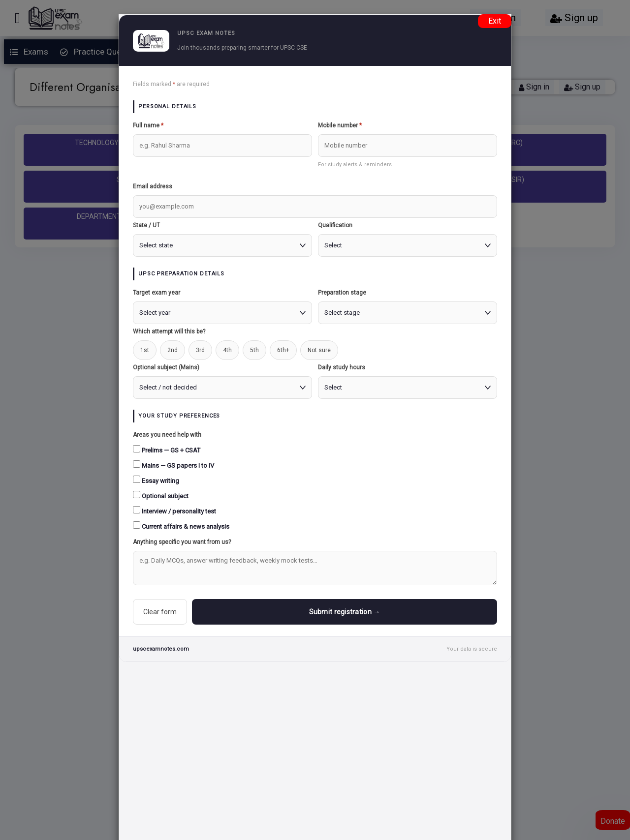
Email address (153, 186)
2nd (173, 350)
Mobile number (340, 125)
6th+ (283, 350)
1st (145, 350)
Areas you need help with (167, 435)
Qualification (335, 225)
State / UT (146, 225)
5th (254, 350)
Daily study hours (342, 367)
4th (227, 350)
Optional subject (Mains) (166, 367)
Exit (495, 21)
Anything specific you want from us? (182, 542)
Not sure (319, 350)
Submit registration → (345, 612)
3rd (200, 350)
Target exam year (157, 293)
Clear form (160, 612)
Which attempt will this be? (169, 331)
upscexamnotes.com (161, 649)
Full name (148, 125)
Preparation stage (342, 293)
